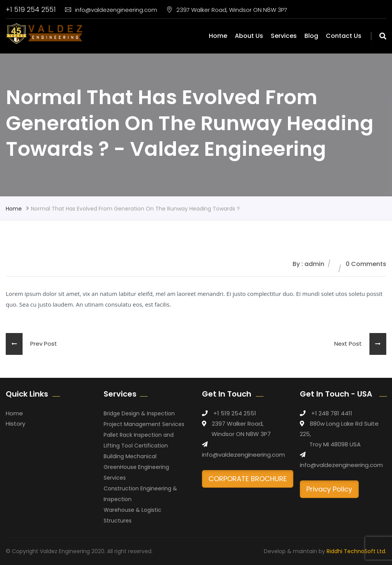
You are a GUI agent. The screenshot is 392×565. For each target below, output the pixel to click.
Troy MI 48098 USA (335, 444)
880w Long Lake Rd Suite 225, (339, 429)
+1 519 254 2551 (31, 9)
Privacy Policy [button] (329, 489)
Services (284, 36)
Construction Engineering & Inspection (140, 494)
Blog (311, 36)
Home (218, 36)
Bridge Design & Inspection (139, 413)
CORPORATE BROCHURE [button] (248, 479)
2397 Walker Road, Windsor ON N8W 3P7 (227, 10)
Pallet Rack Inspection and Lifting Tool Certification (139, 440)
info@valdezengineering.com (111, 10)
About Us (249, 36)
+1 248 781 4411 (332, 413)
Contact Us (344, 36)
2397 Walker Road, (238, 424)
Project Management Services (144, 424)
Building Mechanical (130, 456)
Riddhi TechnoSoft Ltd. (356, 551)
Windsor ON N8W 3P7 (241, 434)
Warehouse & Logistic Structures (133, 515)
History (15, 424)
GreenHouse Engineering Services (136, 472)
